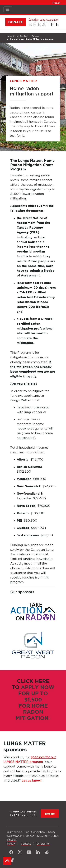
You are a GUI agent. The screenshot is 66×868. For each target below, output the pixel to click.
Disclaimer (43, 844)
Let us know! (32, 780)
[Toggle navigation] (8, 9)
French (56, 3)
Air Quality (22, 36)
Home (9, 36)
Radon (35, 36)
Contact (26, 844)
